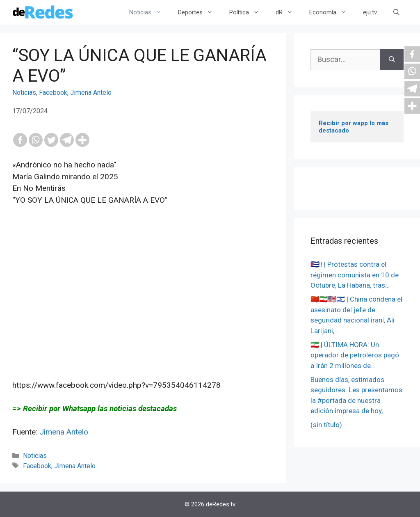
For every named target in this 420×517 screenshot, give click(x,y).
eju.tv (370, 12)
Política (248, 12)
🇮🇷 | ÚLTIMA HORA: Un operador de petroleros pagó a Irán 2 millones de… (355, 355)
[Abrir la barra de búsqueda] (396, 12)
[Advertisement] (143, 299)
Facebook (53, 93)
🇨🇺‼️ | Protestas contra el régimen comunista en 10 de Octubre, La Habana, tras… (355, 275)
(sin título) (326, 425)
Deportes (200, 12)
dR (288, 12)
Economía (332, 12)
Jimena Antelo (91, 93)
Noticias (150, 12)
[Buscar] (392, 60)
